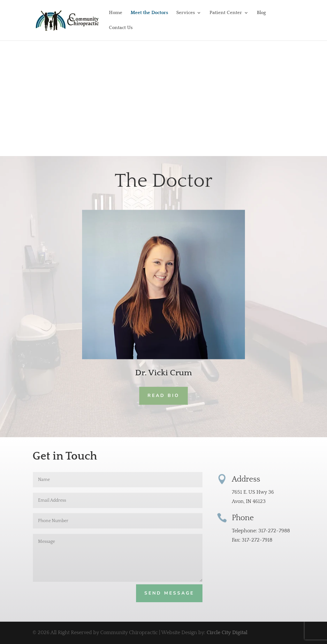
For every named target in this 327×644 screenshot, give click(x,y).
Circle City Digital (227, 633)
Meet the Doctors (149, 13)
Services (186, 13)
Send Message (169, 593)
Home (116, 13)
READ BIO (163, 396)
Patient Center (226, 13)
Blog (261, 13)
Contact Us (121, 28)
